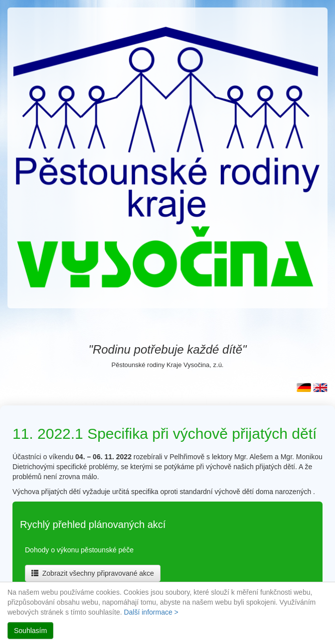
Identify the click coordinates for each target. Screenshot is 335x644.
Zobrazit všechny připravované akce (93, 573)
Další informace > (151, 612)
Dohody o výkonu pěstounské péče (79, 550)
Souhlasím (30, 631)
